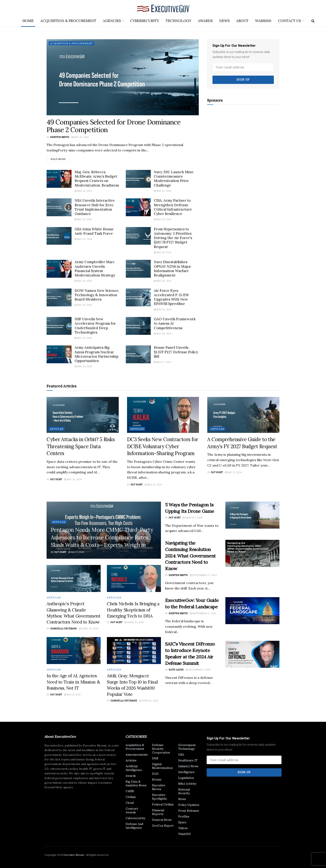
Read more (60, 158)
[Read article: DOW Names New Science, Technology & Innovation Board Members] (59, 297)
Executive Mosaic (74, 855)
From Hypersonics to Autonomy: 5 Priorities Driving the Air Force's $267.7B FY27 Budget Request (173, 238)
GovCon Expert (163, 826)
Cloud (130, 803)
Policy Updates (189, 805)
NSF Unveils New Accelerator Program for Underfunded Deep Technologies (95, 326)
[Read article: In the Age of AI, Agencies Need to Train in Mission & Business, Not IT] (74, 651)
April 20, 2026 (134, 622)
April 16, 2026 (149, 701)
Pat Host (56, 479)
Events (157, 780)
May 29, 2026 (80, 137)
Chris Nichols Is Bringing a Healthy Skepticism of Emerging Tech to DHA (133, 610)
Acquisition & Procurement (68, 21)
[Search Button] (313, 21)
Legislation (186, 778)
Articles (57, 429)
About (242, 21)
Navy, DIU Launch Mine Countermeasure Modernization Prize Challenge (174, 179)
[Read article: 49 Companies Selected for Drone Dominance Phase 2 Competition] (123, 77)
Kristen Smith (60, 137)
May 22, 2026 (153, 485)
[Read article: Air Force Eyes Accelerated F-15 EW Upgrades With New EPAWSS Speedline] (138, 297)
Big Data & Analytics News (136, 783)
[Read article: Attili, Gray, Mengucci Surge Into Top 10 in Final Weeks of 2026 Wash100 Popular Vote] (134, 651)
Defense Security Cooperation (161, 749)
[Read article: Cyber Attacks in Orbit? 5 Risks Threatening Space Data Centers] (83, 415)
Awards (205, 21)
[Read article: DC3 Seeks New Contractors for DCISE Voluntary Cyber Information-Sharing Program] (163, 415)
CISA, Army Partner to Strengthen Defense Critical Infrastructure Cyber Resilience (173, 207)
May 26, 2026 (73, 479)
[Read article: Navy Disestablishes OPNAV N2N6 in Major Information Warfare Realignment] (138, 269)
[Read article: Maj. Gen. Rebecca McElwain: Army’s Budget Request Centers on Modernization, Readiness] (59, 179)
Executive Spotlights (159, 797)
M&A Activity (187, 784)
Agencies (112, 21)
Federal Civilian (163, 804)
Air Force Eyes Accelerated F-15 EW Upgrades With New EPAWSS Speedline (171, 297)
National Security (184, 791)
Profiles (184, 816)
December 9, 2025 (198, 670)
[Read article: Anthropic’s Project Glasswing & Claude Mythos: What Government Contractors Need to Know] (74, 578)
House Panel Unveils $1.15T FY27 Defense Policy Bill (176, 352)
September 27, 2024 (203, 575)
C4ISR (130, 791)
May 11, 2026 (72, 695)
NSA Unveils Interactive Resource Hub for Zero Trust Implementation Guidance (95, 207)
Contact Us (289, 21)
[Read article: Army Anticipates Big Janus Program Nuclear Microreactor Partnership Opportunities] (59, 355)
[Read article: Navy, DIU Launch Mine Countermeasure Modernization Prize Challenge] (138, 179)
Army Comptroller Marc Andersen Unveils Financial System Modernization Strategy (95, 269)
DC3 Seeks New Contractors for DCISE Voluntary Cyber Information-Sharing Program (163, 446)
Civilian (131, 797)
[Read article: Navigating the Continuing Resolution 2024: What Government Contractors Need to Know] (252, 553)
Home (28, 21)
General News (162, 820)
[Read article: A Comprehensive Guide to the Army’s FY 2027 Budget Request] (243, 415)
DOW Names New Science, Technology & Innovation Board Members (97, 295)
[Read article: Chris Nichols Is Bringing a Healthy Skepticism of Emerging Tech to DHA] (134, 578)
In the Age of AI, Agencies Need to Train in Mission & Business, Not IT (73, 682)
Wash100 (263, 21)
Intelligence (186, 772)
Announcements (137, 755)
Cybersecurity (145, 21)
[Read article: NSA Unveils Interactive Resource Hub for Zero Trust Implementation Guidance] (59, 207)
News (224, 21)
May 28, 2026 (163, 252)
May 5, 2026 (76, 552)
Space (182, 822)
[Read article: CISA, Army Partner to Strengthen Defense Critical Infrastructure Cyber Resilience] (138, 207)
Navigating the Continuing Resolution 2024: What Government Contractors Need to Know (190, 556)
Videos (183, 828)
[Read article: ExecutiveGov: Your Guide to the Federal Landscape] (252, 611)
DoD (155, 774)
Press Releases (189, 811)
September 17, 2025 (203, 613)
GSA (181, 755)
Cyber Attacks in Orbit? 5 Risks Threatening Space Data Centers (81, 446)
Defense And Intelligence (134, 826)
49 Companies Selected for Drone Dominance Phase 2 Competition (114, 126)
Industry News (188, 766)
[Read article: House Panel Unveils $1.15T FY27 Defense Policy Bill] (138, 355)
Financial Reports (158, 812)
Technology (178, 21)
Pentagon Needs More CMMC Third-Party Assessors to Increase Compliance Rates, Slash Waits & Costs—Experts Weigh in (102, 537)
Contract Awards (132, 810)
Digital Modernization (162, 766)
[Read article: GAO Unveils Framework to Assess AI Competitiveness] (138, 326)
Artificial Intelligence (134, 768)
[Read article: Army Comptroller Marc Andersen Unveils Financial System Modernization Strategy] (59, 269)
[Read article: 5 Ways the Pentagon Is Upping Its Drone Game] (252, 515)
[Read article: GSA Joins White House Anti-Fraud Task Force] (59, 236)
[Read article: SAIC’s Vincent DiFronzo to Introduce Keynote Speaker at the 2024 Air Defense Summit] (252, 654)
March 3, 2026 (193, 518)
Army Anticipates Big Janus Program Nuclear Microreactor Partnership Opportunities (96, 354)
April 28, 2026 (89, 629)
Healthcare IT (188, 760)
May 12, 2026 (233, 472)
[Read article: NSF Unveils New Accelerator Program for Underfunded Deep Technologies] (59, 326)
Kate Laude (176, 670)
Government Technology (187, 747)
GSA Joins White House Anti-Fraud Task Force (94, 231)
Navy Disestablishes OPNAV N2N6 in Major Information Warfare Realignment (172, 269)
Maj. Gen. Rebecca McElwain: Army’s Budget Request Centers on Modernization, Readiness (97, 179)
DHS (155, 758)
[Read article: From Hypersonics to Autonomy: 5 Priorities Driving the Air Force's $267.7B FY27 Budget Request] (138, 236)
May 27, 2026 (162, 362)
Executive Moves (159, 787)
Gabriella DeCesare (63, 629)
